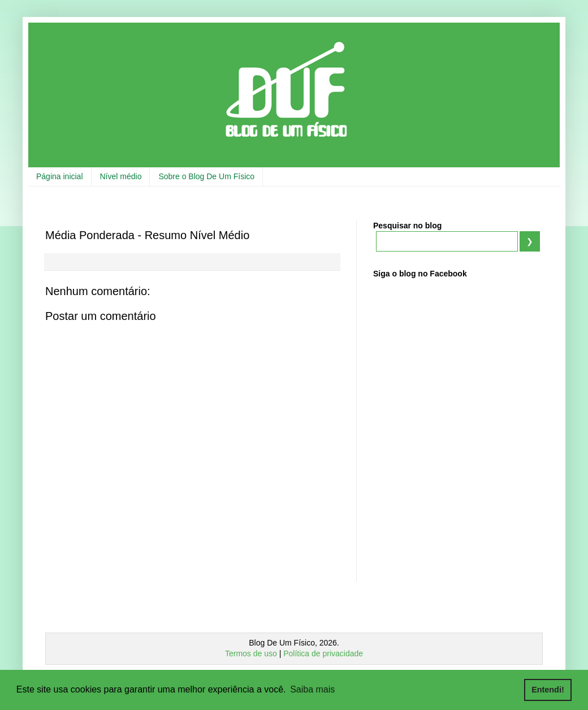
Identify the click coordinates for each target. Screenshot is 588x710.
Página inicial (60, 176)
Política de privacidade (323, 653)
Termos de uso (251, 653)
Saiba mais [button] (312, 689)
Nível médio (121, 176)
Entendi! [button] (548, 690)
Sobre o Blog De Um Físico (206, 176)
